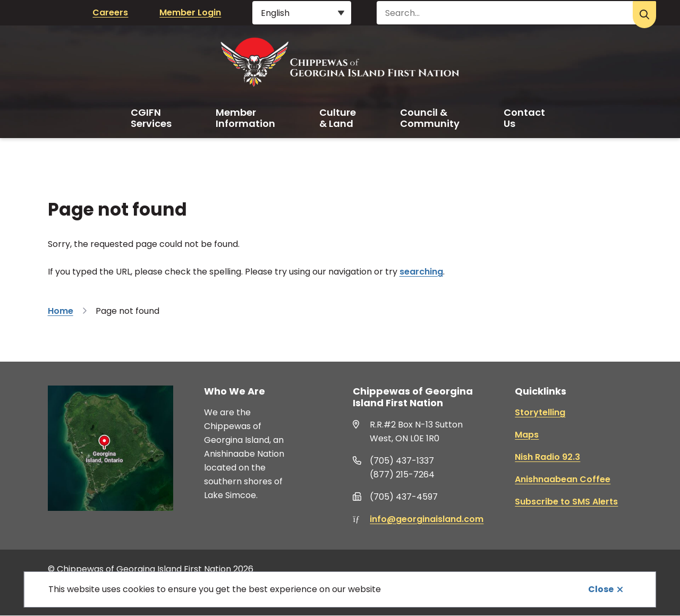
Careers (110, 12)
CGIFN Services (151, 118)
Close (601, 589)
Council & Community (430, 118)
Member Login (190, 12)
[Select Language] (302, 13)
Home (61, 311)
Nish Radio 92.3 (547, 457)
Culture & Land (338, 118)
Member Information (245, 118)
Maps (527, 435)
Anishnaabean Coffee (563, 479)
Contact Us (524, 118)
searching (421, 272)
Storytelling (540, 412)
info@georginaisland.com (427, 519)
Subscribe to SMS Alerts (566, 502)
